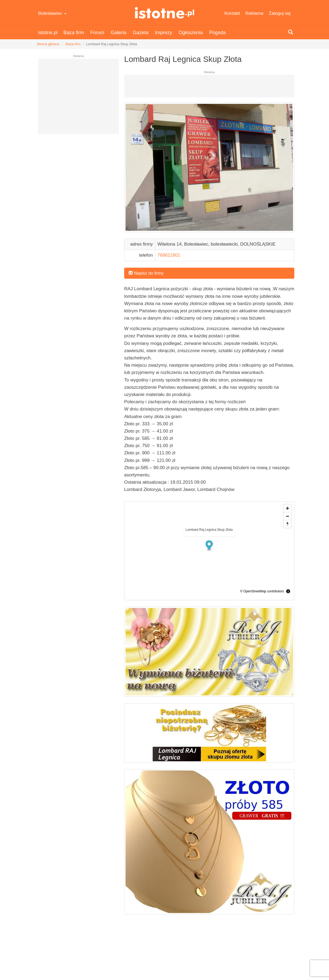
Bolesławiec (52, 13)
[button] (209, 546)
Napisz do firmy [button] (146, 273)
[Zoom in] (287, 508)
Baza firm (74, 33)
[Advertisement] (78, 98)
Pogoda (217, 33)
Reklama (254, 13)
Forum (97, 33)
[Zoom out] (287, 516)
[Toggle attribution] (288, 591)
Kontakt (232, 13)
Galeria (119, 33)
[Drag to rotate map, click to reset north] (287, 524)
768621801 (169, 255)
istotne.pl (164, 13)
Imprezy (163, 33)
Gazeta (141, 33)
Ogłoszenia (191, 33)
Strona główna (48, 44)
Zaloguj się (280, 13)
